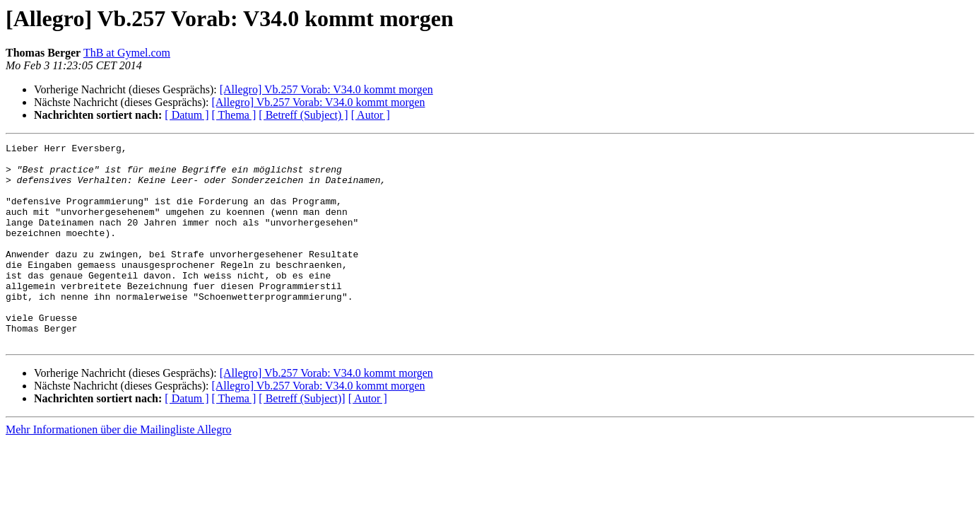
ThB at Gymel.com (127, 53)
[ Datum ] (187, 115)
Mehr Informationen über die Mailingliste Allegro (118, 470)
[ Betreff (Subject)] (302, 439)
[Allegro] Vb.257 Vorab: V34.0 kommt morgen (326, 89)
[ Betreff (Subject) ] (303, 115)
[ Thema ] (234, 115)
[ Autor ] (371, 115)
